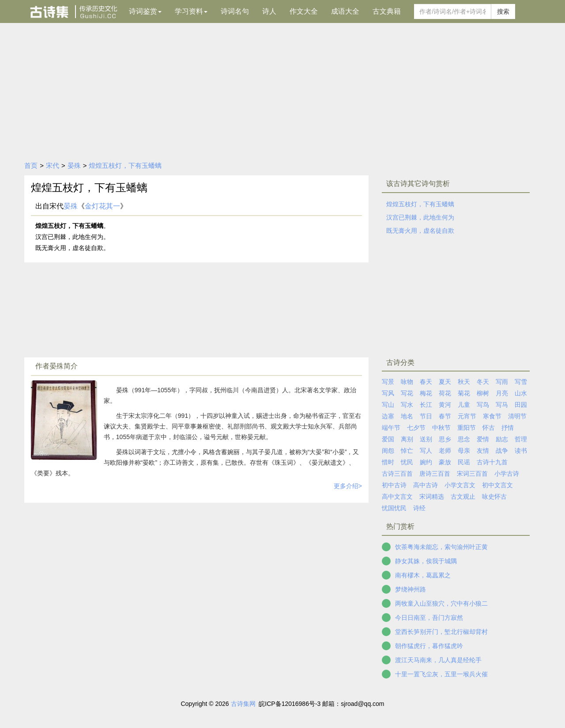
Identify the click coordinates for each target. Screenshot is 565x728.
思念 (464, 439)
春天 (426, 382)
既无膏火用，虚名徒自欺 (420, 231)
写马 (502, 405)
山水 (521, 393)
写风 (388, 393)
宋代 (53, 165)
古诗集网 (243, 704)
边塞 (388, 416)
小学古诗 (507, 474)
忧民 (407, 462)
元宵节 (467, 416)
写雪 (521, 382)
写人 (426, 451)
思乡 (445, 439)
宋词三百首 (472, 474)
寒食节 (492, 416)
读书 (521, 451)
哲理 (521, 439)
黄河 (445, 405)
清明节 (517, 416)
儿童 (464, 405)
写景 (388, 382)
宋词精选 (432, 497)
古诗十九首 (492, 462)
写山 (388, 405)
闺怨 (388, 451)
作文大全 (304, 11)
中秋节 (441, 428)
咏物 (407, 382)
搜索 (503, 11)
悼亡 (407, 451)
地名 (407, 416)
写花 (407, 393)
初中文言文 (497, 485)
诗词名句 (235, 11)
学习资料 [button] (191, 11)
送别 (426, 439)
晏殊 (74, 165)
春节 (445, 416)
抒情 (508, 428)
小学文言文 (460, 485)
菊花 (464, 393)
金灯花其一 (102, 206)
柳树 (483, 393)
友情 (483, 451)
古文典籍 (387, 11)
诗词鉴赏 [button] (145, 11)
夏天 (445, 382)
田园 (521, 405)
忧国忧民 (394, 508)
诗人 (269, 11)
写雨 (502, 382)
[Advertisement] (282, 89)
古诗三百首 (397, 474)
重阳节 (467, 428)
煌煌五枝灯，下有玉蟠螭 (125, 165)
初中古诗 (394, 485)
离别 (407, 439)
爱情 (483, 439)
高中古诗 (426, 485)
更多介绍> (348, 486)
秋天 (464, 382)
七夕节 (416, 428)
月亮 (502, 393)
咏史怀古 (494, 497)
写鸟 (483, 405)
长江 (426, 405)
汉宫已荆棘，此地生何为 (420, 217)
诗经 (419, 508)
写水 (407, 405)
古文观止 (463, 497)
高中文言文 (397, 497)
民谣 (464, 462)
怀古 (489, 428)
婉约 (426, 462)
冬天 (483, 382)
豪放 (445, 462)
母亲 (464, 451)
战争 (502, 451)
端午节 (391, 428)
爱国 (388, 439)
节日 (426, 416)
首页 (31, 165)
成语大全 (345, 11)
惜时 (388, 462)
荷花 (445, 393)
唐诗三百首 (435, 474)
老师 (445, 451)
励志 (502, 439)
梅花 (426, 393)
